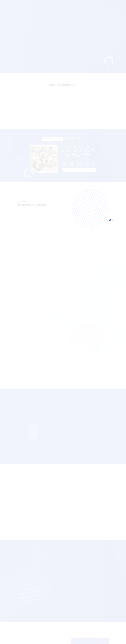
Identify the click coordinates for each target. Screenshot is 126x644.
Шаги (49, 4)
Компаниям (55, 4)
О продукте (42, 4)
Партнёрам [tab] (73, 141)
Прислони (102, 636)
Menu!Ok (79, 636)
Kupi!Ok (86, 636)
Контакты (82, 4)
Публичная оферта (24, 639)
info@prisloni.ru (101, 639)
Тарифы (62, 4)
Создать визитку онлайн (28, 52)
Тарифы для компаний (79, 172)
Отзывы (68, 4)
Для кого (75, 4)
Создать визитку (101, 4)
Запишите (94, 636)
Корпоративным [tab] (53, 141)
